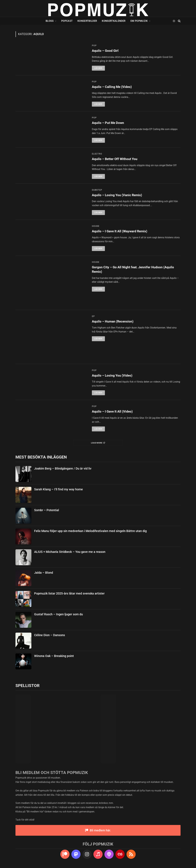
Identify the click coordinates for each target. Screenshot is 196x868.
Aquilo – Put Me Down (108, 123)
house (96, 226)
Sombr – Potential (47, 510)
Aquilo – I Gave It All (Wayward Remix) (120, 231)
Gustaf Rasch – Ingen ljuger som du (58, 614)
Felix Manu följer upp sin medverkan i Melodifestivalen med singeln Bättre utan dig (90, 531)
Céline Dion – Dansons (50, 635)
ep (93, 316)
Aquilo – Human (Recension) (113, 321)
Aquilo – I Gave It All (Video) (112, 411)
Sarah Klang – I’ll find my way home (58, 489)
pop (94, 45)
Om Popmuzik (139, 21)
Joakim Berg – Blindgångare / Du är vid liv (63, 468)
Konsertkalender (114, 21)
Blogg (50, 21)
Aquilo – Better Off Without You (115, 159)
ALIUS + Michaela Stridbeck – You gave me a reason (70, 552)
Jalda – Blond (44, 573)
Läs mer (98, 68)
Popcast (67, 21)
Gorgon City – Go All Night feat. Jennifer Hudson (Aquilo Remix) (133, 269)
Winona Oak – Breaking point (54, 656)
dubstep (97, 190)
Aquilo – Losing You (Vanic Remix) (117, 195)
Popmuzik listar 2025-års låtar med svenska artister (69, 593)
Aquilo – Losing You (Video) (112, 376)
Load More (98, 443)
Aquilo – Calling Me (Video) (112, 87)
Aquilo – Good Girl (105, 51)
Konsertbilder (87, 21)
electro (97, 154)
